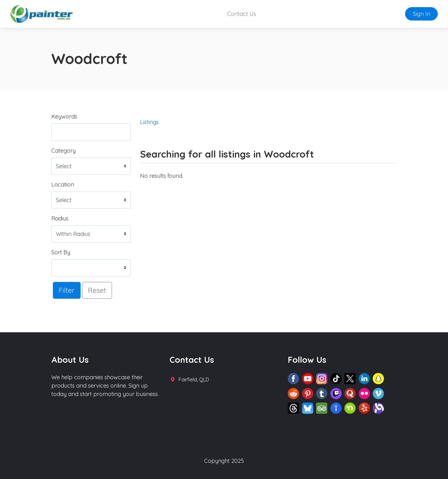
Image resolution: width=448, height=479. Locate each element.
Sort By (61, 252)
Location (63, 184)
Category (63, 151)
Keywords (64, 116)
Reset (97, 290)
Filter (67, 290)
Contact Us (242, 14)
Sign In (422, 14)
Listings (149, 122)
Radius (60, 218)
